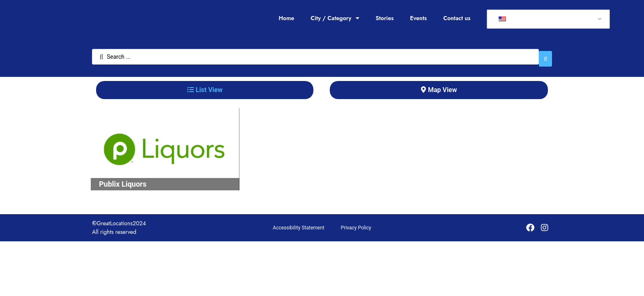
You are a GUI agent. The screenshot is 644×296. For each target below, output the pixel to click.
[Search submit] (545, 55)
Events (418, 18)
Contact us (457, 18)
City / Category (335, 18)
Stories (385, 18)
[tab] (205, 86)
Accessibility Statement (298, 224)
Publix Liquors (123, 180)
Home (286, 18)
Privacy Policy (356, 224)
